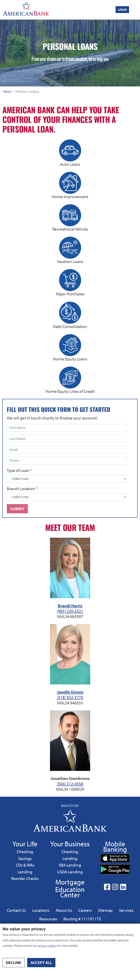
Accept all (41, 962)
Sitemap (105, 910)
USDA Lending (70, 872)
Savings (25, 858)
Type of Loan (19, 470)
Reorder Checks (25, 878)
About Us (64, 910)
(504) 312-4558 (70, 784)
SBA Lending (70, 865)
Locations (41, 910)
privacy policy (47, 946)
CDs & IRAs (25, 865)
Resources (48, 919)
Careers (85, 910)
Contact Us (16, 910)
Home (7, 91)
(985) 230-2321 (70, 611)
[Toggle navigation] (136, 9)
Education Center (70, 892)
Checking (25, 851)
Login (122, 10)
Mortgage (70, 882)
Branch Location (22, 488)
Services (126, 910)
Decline (14, 962)
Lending (25, 872)
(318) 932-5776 (70, 697)
